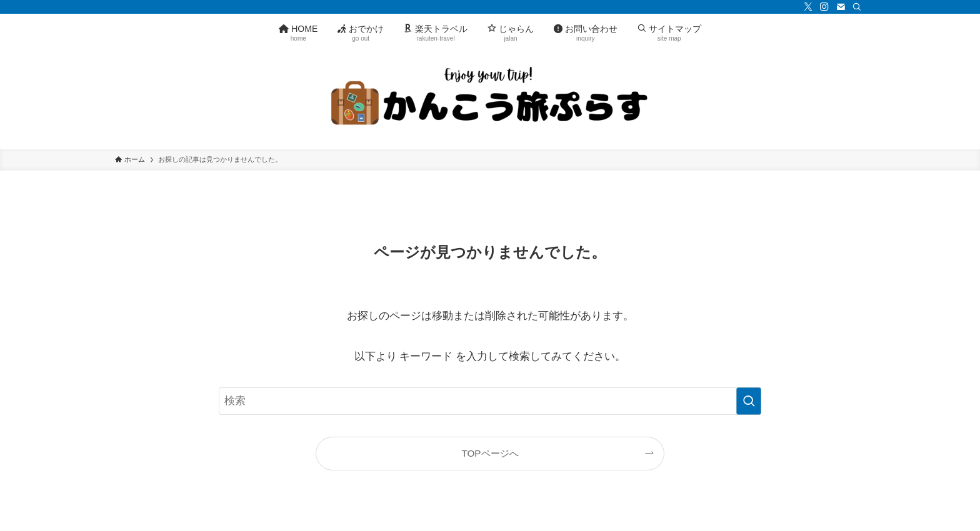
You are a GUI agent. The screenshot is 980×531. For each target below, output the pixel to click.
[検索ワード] (490, 401)
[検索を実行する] (749, 401)
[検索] (857, 7)
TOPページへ (490, 453)
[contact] (841, 7)
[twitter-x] (808, 7)
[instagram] (824, 7)
